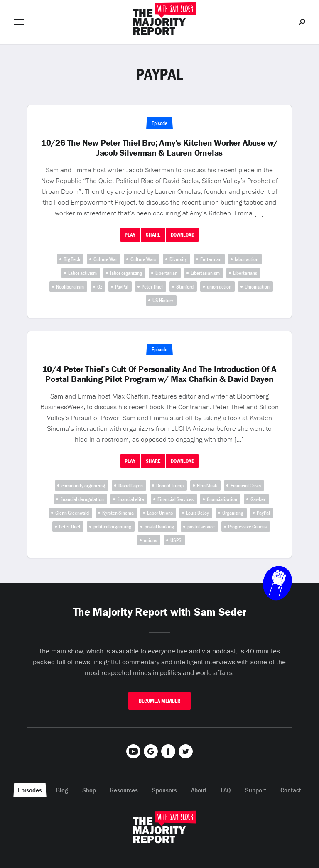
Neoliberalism (70, 287)
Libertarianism (205, 273)
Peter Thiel (152, 287)
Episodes (30, 790)
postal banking (159, 527)
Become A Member (159, 701)
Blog (62, 790)
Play (130, 235)
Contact (291, 790)
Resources (124, 790)
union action (219, 287)
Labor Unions (160, 513)
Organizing (233, 513)
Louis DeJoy (198, 513)
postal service (201, 527)
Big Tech (72, 259)
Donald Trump (170, 485)
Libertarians (245, 273)
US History (163, 300)
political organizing (112, 527)
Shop (89, 790)
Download (183, 235)
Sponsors (164, 790)
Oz (99, 287)
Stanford (185, 287)
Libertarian (166, 273)
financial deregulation (82, 499)
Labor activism (82, 273)
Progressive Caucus (247, 527)
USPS (176, 540)
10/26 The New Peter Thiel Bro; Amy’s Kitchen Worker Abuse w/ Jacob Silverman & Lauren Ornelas (159, 148)
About (199, 790)
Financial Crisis (246, 485)
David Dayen (131, 485)
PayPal (122, 287)
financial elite (131, 499)
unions (150, 540)
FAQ (226, 790)
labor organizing (126, 273)
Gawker (258, 499)
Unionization (257, 287)
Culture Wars (143, 259)
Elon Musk (207, 485)
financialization (222, 499)
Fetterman (211, 259)
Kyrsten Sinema (118, 513)
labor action (247, 259)
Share (153, 235)
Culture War (105, 259)
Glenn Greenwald (72, 513)
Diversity (178, 259)
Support (256, 790)
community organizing (83, 485)
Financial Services (175, 499)
